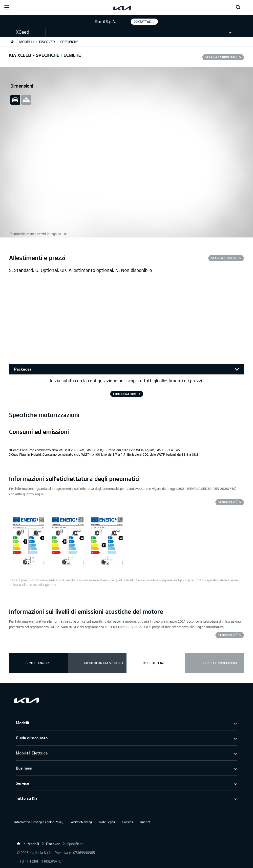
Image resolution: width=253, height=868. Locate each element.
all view (26, 100)
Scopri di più (228, 502)
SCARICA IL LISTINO (224, 258)
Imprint (145, 822)
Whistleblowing (81, 822)
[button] (23, 32)
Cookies (128, 822)
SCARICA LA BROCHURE (221, 57)
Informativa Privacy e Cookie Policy (39, 822)
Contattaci (143, 22)
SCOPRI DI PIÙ (228, 635)
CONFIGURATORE (125, 394)
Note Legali (107, 822)
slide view (15, 100)
